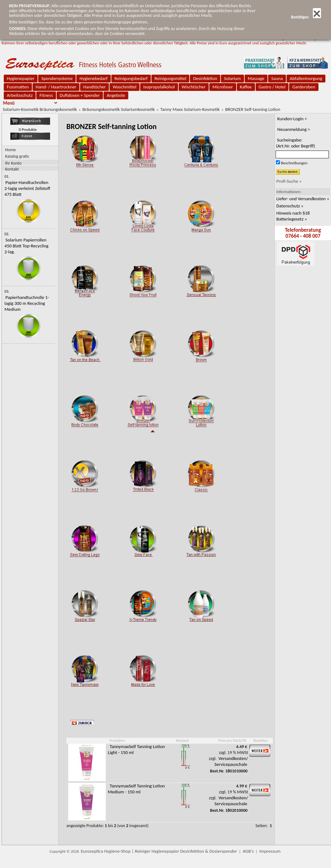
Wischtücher (194, 87)
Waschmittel (125, 87)
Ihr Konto (13, 163)
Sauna (277, 78)
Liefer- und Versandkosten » (303, 199)
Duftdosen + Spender (80, 95)
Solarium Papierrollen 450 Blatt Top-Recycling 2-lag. (26, 246)
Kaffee (246, 87)
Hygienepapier (21, 78)
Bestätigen (306, 17)
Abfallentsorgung (306, 78)
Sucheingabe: (295, 143)
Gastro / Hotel (272, 87)
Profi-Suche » (289, 181)
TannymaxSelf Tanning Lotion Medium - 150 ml (136, 789)
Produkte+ (117, 741)
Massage (256, 78)
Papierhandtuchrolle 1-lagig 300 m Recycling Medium (27, 303)
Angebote (116, 95)
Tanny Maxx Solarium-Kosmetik (190, 109)
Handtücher (94, 87)
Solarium (232, 78)
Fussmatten (18, 87)
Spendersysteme (57, 78)
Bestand (182, 741)
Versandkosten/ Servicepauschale (231, 761)
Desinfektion (205, 78)
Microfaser (223, 87)
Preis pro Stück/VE (232, 741)
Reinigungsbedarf (131, 78)
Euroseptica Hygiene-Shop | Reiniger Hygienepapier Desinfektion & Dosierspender (159, 851)
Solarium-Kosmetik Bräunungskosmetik (40, 109)
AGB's (248, 851)
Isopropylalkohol (159, 87)
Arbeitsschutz (20, 95)
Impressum (270, 851)
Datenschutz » (290, 206)
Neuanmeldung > (294, 129)
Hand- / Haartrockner (56, 87)
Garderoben (304, 87)
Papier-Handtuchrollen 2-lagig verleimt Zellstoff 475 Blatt (27, 188)
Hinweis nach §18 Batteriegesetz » (293, 216)
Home (10, 150)
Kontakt (12, 169)
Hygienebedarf (93, 78)
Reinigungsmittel (171, 78)
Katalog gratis (17, 156)
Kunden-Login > (292, 119)
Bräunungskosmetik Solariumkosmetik (119, 109)
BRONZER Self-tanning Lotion (253, 109)
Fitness (46, 95)
